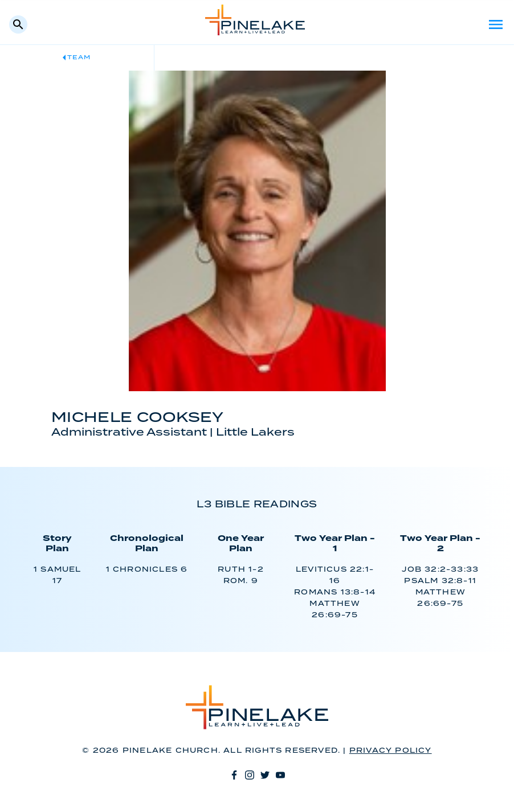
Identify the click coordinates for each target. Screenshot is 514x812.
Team (79, 58)
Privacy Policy (391, 751)
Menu (496, 24)
